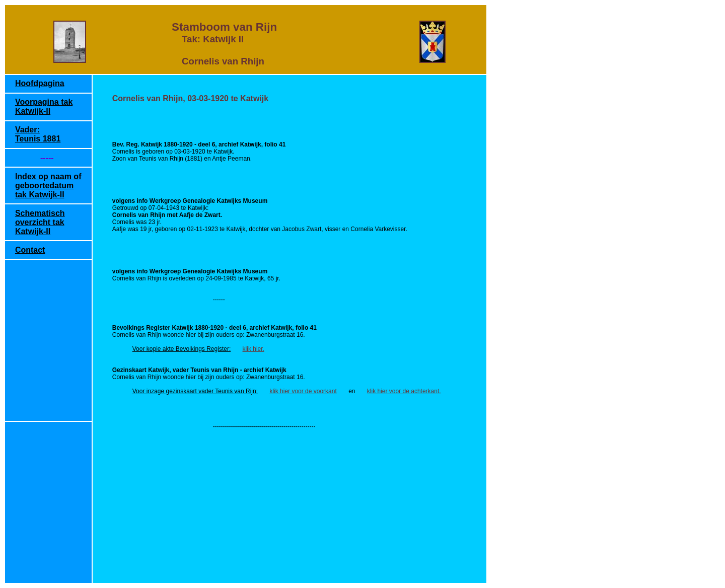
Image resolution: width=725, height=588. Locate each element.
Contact (30, 250)
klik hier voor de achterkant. (404, 391)
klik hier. (253, 349)
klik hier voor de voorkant (303, 391)
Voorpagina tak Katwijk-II (44, 106)
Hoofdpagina (40, 83)
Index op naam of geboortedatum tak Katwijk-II (48, 186)
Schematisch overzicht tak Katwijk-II (40, 222)
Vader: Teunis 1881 (38, 134)
